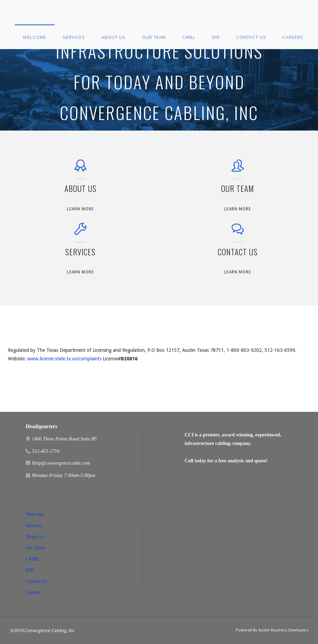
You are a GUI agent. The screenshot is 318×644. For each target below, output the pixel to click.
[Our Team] (238, 169)
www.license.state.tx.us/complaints (64, 359)
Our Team (35, 548)
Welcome (35, 514)
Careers (33, 592)
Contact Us (37, 581)
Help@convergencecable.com (61, 463)
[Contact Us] (238, 233)
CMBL (32, 559)
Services (34, 525)
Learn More (80, 209)
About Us (35, 537)
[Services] (80, 233)
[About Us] (80, 169)
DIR (30, 570)
